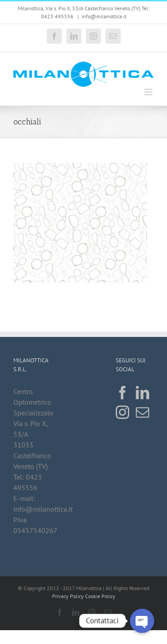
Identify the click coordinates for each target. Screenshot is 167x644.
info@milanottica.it (104, 16)
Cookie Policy (100, 596)
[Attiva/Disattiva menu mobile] (149, 92)
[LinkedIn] (143, 393)
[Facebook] (122, 393)
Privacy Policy (68, 596)
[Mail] (143, 412)
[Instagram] (122, 412)
